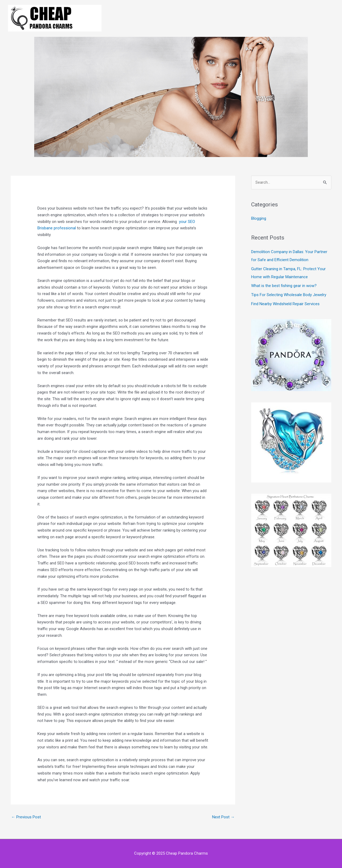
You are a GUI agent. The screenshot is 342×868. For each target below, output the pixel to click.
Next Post (223, 817)
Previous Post (26, 817)
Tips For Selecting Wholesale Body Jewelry (289, 295)
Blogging (259, 218)
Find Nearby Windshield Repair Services (285, 304)
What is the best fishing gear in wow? (284, 286)
